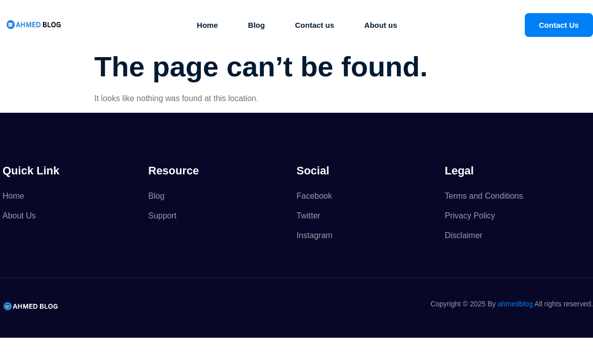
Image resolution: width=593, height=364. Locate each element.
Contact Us (559, 25)
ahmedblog (515, 304)
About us (383, 25)
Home (204, 25)
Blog (255, 25)
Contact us (315, 25)
